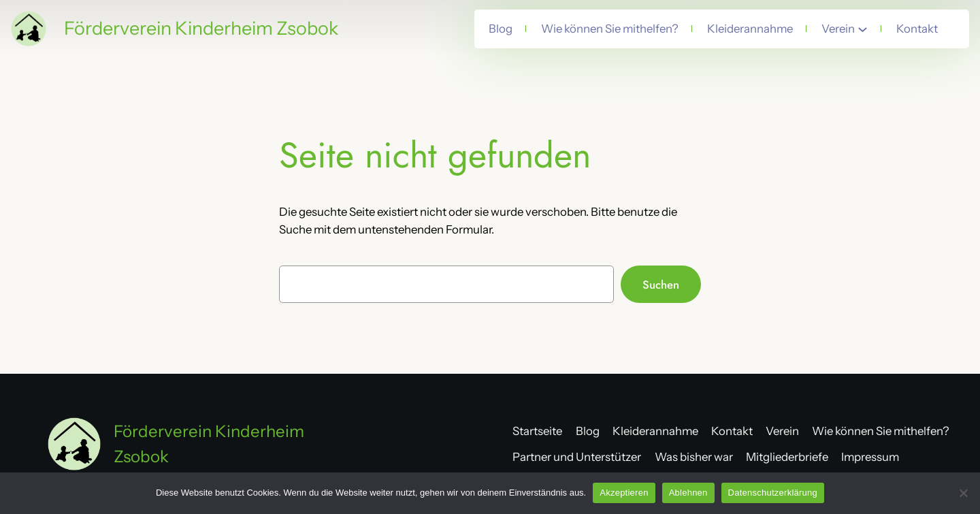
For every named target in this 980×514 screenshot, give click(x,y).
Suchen (661, 285)
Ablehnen (688, 493)
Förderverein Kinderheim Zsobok (201, 28)
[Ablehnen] (963, 493)
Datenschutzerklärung (773, 493)
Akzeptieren (624, 493)
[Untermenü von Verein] (863, 29)
